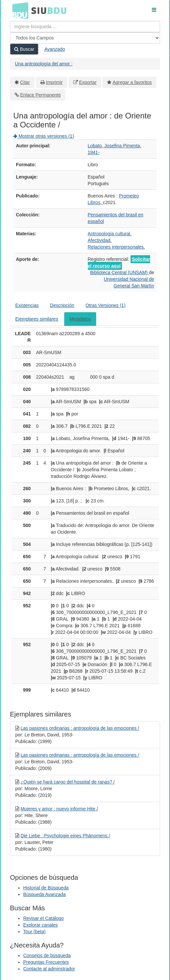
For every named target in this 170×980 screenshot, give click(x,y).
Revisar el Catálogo (43, 918)
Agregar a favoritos (132, 82)
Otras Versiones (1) (106, 305)
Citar (25, 82)
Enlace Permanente (41, 95)
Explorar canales (40, 925)
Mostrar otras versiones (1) (44, 136)
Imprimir (54, 82)
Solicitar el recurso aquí (119, 263)
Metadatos (80, 319)
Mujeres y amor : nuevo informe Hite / (59, 809)
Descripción (62, 305)
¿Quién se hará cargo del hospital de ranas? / (68, 782)
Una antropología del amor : (44, 64)
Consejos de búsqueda (47, 955)
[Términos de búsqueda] (85, 27)
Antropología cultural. (110, 234)
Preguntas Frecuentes (46, 962)
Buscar (24, 49)
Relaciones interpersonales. (116, 247)
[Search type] (85, 38)
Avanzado (55, 49)
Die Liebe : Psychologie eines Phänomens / (65, 836)
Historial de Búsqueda (46, 888)
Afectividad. (100, 240)
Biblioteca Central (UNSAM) (119, 272)
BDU (19, 10)
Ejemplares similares (37, 319)
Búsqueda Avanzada (44, 894)
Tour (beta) (34, 932)
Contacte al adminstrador (49, 969)
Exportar (88, 82)
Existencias (27, 305)
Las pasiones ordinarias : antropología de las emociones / (80, 728)
